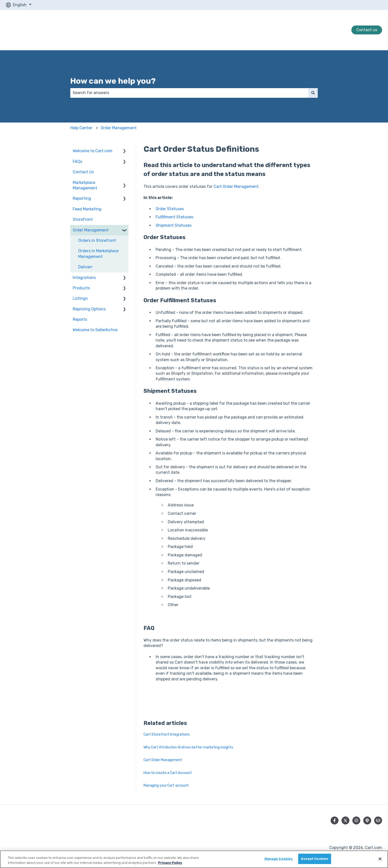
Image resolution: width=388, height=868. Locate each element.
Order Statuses (170, 209)
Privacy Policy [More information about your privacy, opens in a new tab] (170, 863)
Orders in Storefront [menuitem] (97, 240)
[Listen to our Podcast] (367, 820)
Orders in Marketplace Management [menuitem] (98, 254)
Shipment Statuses (174, 225)
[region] (194, 859)
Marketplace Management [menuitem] (85, 185)
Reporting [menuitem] (82, 198)
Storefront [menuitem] (83, 219)
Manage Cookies (279, 859)
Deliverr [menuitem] (85, 267)
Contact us (367, 30)
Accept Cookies (315, 859)
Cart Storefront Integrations (167, 734)
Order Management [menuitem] (91, 230)
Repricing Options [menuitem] (89, 309)
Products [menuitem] (81, 288)
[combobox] (189, 93)
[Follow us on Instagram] (356, 820)
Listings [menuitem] (80, 298)
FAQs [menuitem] (77, 161)
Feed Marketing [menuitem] (87, 209)
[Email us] (378, 820)
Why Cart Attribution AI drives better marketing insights (188, 747)
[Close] (380, 859)
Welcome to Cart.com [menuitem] (93, 151)
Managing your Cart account (166, 785)
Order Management (119, 128)
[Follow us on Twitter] (345, 820)
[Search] (313, 93)
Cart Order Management (236, 186)
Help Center (81, 128)
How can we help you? (113, 81)
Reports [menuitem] (80, 319)
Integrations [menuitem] (84, 278)
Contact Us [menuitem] (83, 172)
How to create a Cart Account (168, 773)
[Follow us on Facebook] (335, 820)
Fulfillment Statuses (174, 217)
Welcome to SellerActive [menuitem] (95, 330)
